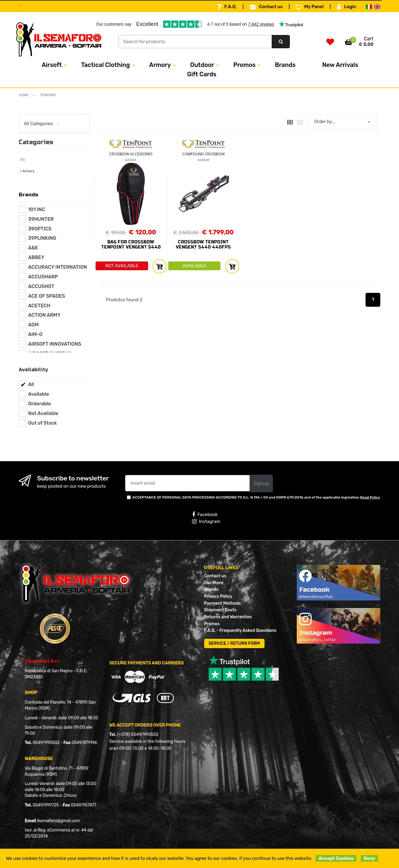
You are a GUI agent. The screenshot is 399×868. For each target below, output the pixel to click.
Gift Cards (202, 74)
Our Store (214, 583)
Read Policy (370, 497)
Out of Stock (42, 423)
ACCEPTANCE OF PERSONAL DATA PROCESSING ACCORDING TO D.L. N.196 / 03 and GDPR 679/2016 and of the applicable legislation (256, 497)
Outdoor (202, 65)
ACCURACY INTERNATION (57, 267)
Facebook (205, 515)
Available (38, 394)
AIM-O (35, 334)
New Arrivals (340, 65)
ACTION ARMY (44, 315)
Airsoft (52, 65)
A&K (33, 248)
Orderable (40, 404)
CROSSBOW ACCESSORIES (131, 154)
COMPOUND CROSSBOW (203, 154)
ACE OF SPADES (46, 296)
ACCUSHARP (43, 277)
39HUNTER (41, 219)
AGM (33, 325)
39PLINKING (42, 238)
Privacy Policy (218, 596)
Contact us (266, 7)
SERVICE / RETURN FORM (234, 643)
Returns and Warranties (228, 617)
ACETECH (39, 306)
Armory (160, 65)
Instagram (206, 521)
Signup (261, 483)
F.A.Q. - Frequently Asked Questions (240, 630)
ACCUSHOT (41, 286)
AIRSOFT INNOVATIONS (55, 344)
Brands (285, 65)
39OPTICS (40, 229)
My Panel (310, 7)
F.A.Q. (227, 7)
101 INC (36, 209)
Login (347, 7)
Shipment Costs (220, 610)
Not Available (43, 413)
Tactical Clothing (106, 65)
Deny (369, 858)
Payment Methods (223, 603)
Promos (245, 65)
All (31, 384)
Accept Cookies (336, 858)
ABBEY (36, 257)
